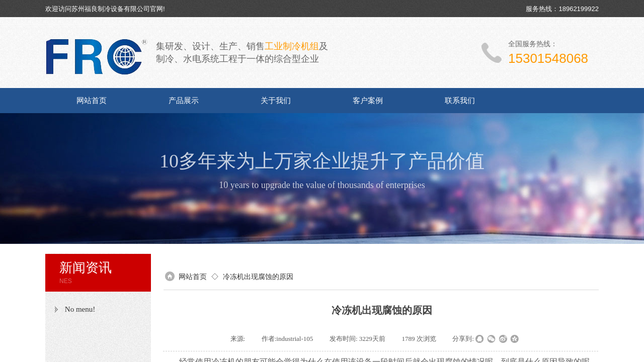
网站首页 (92, 101)
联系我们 (460, 101)
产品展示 (184, 101)
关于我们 (276, 101)
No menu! (80, 309)
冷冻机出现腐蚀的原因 (258, 277)
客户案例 (368, 101)
